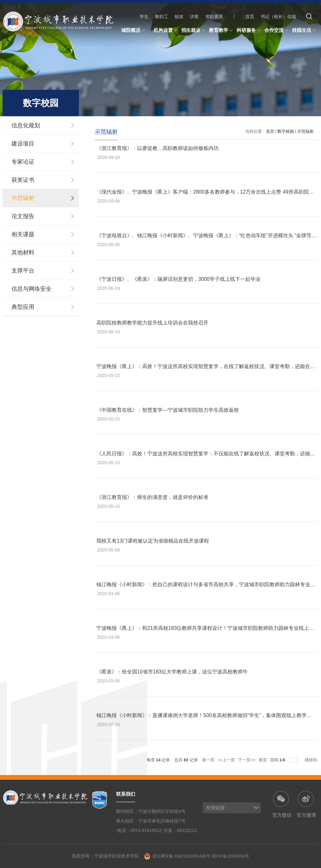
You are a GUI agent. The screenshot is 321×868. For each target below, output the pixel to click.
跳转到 (312, 760)
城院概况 (134, 31)
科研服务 (249, 31)
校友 (179, 17)
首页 (250, 17)
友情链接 (215, 808)
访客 (194, 17)
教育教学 (222, 31)
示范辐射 (305, 131)
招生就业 (194, 31)
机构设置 (166, 31)
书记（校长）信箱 (278, 17)
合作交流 (277, 31)
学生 (144, 17)
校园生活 (305, 31)
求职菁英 (214, 17)
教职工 (162, 17)
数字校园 (286, 131)
